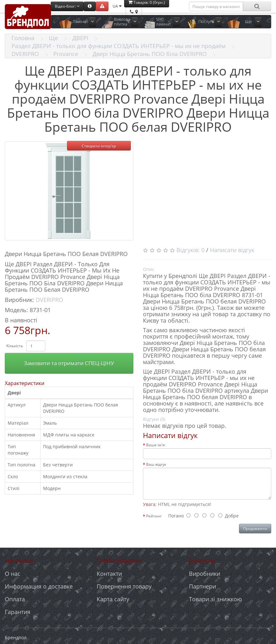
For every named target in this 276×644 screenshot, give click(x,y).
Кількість (15, 346)
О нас (13, 574)
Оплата (15, 599)
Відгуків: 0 (190, 250)
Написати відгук (232, 250)
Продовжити (255, 528)
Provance (66, 54)
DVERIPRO (25, 54)
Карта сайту (113, 599)
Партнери (202, 586)
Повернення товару (124, 586)
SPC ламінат (164, 22)
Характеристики (25, 383)
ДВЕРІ (80, 38)
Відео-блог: (67, 6)
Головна (23, 38)
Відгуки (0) (154, 419)
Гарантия (18, 612)
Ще (249, 21)
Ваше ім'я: (156, 445)
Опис (149, 269)
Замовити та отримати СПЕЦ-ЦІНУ (69, 363)
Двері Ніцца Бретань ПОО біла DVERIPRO (150, 54)
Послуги (206, 21)
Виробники (205, 574)
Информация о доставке (39, 586)
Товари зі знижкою (215, 599)
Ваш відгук (156, 464)
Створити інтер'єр (99, 146)
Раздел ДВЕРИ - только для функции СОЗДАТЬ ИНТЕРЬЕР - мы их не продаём (119, 46)
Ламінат (80, 21)
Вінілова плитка (122, 22)
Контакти (109, 574)
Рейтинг (154, 516)
